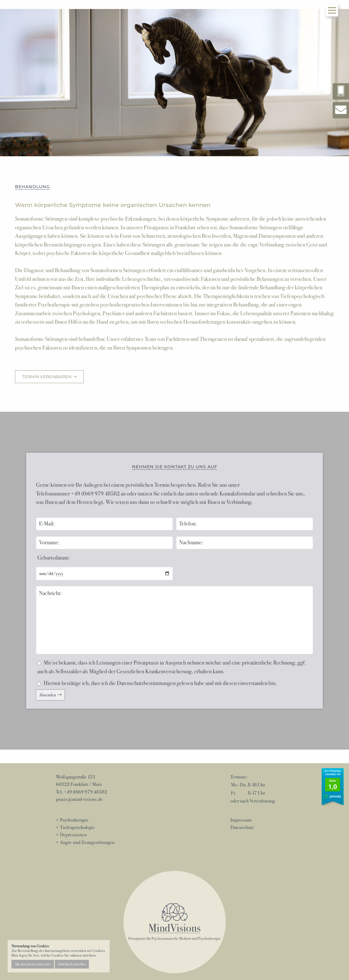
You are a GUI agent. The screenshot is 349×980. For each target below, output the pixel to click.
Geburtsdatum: (53, 558)
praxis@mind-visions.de (79, 799)
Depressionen (73, 835)
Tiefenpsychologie (77, 827)
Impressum (241, 820)
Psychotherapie (74, 820)
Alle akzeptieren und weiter (33, 964)
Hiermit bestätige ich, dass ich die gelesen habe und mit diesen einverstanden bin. (157, 683)
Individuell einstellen (72, 964)
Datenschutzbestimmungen (146, 683)
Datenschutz (242, 827)
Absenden (47, 695)
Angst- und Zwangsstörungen (87, 842)
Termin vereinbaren (47, 377)
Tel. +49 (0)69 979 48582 (82, 792)
